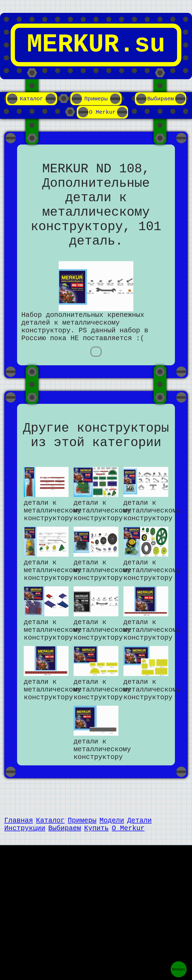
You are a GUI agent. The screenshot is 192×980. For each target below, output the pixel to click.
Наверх (179, 969)
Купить (96, 885)
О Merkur (102, 112)
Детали (139, 875)
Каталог (31, 99)
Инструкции (25, 885)
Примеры (96, 99)
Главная (19, 875)
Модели (112, 875)
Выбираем (161, 99)
